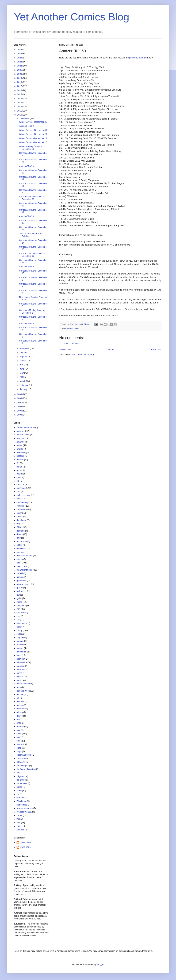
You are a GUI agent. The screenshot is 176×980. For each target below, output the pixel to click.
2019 (20, 78)
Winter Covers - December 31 (33, 122)
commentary (22, 502)
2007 (20, 403)
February (24, 385)
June (22, 369)
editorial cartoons (24, 556)
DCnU (19, 527)
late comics (22, 623)
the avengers (23, 766)
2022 (20, 66)
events (20, 559)
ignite (19, 598)
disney (20, 534)
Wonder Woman (24, 812)
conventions (22, 509)
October (24, 352)
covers (20, 517)
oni (18, 698)
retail (19, 723)
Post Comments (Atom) (83, 355)
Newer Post (66, 350)
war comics (22, 798)
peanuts (20, 701)
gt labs (20, 588)
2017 (20, 86)
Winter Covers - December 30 (33, 130)
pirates (20, 705)
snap (19, 737)
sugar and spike (24, 755)
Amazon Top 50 (26, 126)
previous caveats (138, 58)
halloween (21, 591)
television (21, 762)
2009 (20, 394)
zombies (20, 830)
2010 (20, 115)
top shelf (20, 780)
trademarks (22, 783)
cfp (18, 481)
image (19, 602)
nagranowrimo (23, 684)
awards (20, 449)
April (22, 377)
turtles (19, 787)
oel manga (21, 695)
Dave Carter (26, 842)
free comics (22, 566)
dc (18, 524)
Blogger (100, 964)
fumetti (20, 573)
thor (18, 773)
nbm (19, 687)
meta (19, 655)
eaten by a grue (24, 549)
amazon (71, 328)
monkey (20, 666)
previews (21, 709)
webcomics (22, 805)
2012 (20, 107)
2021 (20, 70)
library (19, 630)
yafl (18, 819)
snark (19, 741)
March (23, 381)
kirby (19, 620)
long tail (20, 637)
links (19, 634)
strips (19, 751)
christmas (21, 488)
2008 (20, 398)
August (23, 361)
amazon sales (23, 435)
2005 (20, 411)
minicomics (22, 662)
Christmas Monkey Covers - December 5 (32, 311)
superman (21, 759)
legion (19, 627)
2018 (20, 82)
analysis (20, 438)
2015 (20, 94)
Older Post (156, 350)
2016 (20, 90)
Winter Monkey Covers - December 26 (30, 148)
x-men (19, 815)
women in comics (25, 808)
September (25, 357)
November (25, 348)
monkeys (21, 670)
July (22, 365)
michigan (21, 659)
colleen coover (23, 495)
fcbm (19, 563)
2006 (20, 407)
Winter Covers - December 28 (33, 138)
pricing (20, 712)
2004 (20, 415)
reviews (20, 726)
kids (18, 616)
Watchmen (22, 801)
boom (19, 474)
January (24, 389)
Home (111, 350)
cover (19, 513)
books (19, 470)
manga (20, 641)
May (22, 373)
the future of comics (26, 769)
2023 (20, 62)
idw (18, 595)
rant (18, 719)
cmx (18, 492)
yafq (19, 823)
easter (19, 545)
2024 (20, 58)
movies (20, 677)
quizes (20, 716)
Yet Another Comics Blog (72, 17)
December (25, 118)
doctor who (22, 541)
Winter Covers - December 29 (33, 134)
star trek (20, 744)
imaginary (21, 606)
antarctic (20, 442)
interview (21, 613)
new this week (23, 691)
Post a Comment (71, 344)
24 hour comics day (26, 428)
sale (18, 730)
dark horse (22, 520)
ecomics (20, 552)
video (19, 790)
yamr (19, 826)
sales (77, 328)
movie (19, 673)
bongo (19, 467)
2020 (20, 74)
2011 (20, 111)
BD (18, 463)
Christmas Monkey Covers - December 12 (32, 255)
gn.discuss (22, 581)
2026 (20, 50)
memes (20, 648)
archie (19, 445)
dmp (19, 538)
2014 (20, 99)
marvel (20, 645)
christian (20, 485)
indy (18, 609)
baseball (20, 456)
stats (19, 748)
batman (20, 460)
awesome (21, 452)
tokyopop (21, 776)
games (20, 577)
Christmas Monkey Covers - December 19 (32, 198)
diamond (21, 531)
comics (20, 499)
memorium (22, 652)
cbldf (19, 477)
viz (18, 794)
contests (20, 506)
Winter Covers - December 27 (33, 142)
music (19, 680)
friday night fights (24, 570)
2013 (20, 103)
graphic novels (23, 584)
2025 (20, 54)
